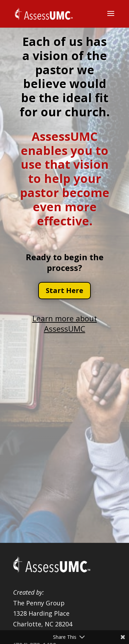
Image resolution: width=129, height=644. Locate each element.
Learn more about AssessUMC (65, 324)
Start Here (64, 290)
